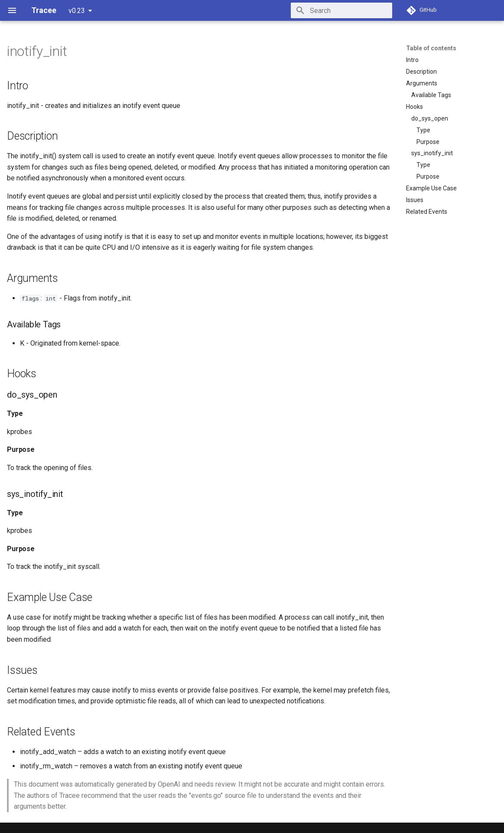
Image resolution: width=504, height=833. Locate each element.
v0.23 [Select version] (77, 11)
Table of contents (431, 48)
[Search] (341, 10)
